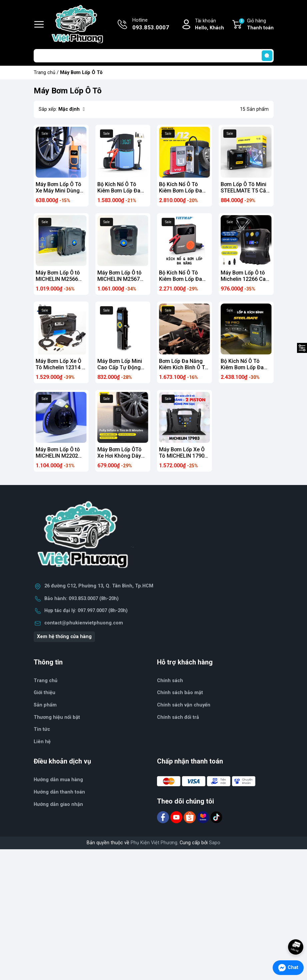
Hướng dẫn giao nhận (58, 804)
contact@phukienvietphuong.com (84, 623)
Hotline (151, 25)
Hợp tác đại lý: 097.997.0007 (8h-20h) (86, 611)
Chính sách (170, 681)
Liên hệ (42, 742)
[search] (267, 56)
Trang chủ (44, 73)
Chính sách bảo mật (180, 693)
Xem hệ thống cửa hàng (64, 637)
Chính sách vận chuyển (184, 705)
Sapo (215, 843)
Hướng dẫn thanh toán (59, 792)
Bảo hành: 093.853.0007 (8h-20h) (81, 599)
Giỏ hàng (256, 25)
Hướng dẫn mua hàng (58, 780)
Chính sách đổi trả (178, 717)
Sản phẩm (45, 705)
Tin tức (42, 729)
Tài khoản (209, 25)
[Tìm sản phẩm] (154, 56)
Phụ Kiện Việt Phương (154, 843)
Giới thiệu (44, 693)
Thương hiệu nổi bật (57, 717)
